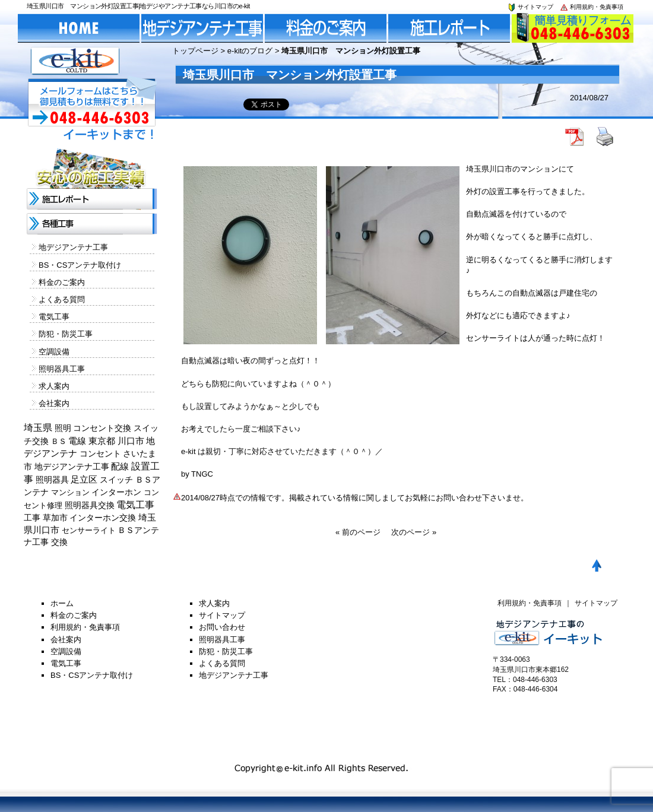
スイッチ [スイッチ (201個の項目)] (116, 480)
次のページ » (414, 532)
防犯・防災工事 (66, 334)
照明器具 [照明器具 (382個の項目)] (52, 480)
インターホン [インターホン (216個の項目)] (116, 492)
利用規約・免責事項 (591, 7)
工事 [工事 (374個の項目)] (32, 518)
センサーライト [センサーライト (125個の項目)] (89, 530)
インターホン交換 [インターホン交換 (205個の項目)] (103, 518)
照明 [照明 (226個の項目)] (63, 428)
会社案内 (54, 403)
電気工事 (54, 317)
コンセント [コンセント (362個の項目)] (100, 453)
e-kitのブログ (250, 51)
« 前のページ (358, 532)
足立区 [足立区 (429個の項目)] (84, 480)
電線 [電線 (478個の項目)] (77, 441)
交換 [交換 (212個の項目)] (59, 542)
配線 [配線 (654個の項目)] (120, 466)
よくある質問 (62, 299)
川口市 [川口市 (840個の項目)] (131, 441)
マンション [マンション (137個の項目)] (70, 492)
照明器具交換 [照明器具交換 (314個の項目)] (90, 505)
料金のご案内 (62, 282)
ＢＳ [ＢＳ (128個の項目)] (59, 441)
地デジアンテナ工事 (73, 247)
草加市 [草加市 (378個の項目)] (55, 518)
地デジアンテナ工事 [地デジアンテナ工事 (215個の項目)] (72, 467)
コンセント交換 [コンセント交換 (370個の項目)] (102, 428)
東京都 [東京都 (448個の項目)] (102, 441)
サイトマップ (530, 7)
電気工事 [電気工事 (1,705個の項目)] (135, 505)
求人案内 (54, 386)
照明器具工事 (62, 369)
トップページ (195, 51)
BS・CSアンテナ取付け (80, 265)
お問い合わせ (222, 627)
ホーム (62, 603)
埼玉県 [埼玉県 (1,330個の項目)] (38, 428)
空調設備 (54, 352)
